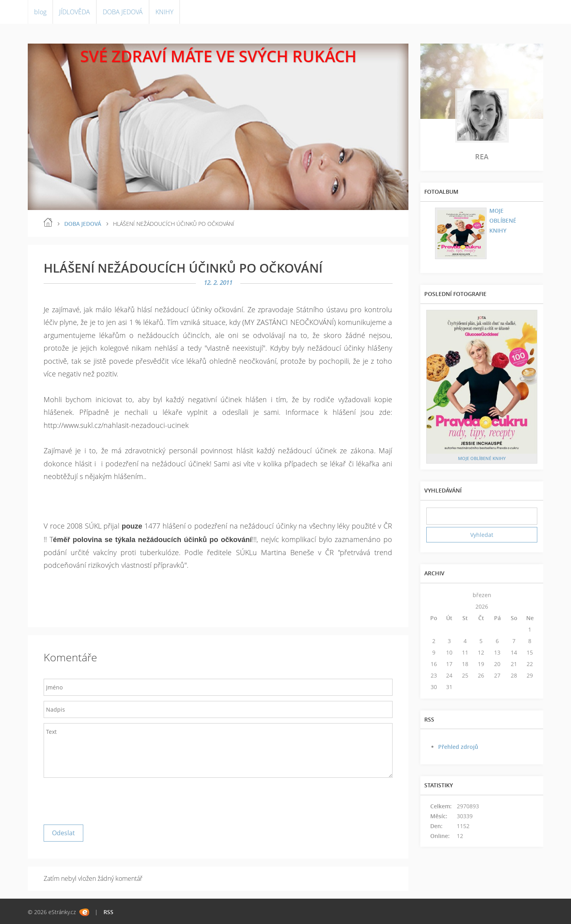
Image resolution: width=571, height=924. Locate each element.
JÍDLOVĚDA (75, 12)
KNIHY (164, 12)
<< (434, 595)
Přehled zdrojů (458, 747)
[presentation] (104, 799)
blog (40, 12)
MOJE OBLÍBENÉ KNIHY (503, 220)
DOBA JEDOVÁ (123, 12)
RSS (108, 912)
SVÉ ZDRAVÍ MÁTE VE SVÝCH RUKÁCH (218, 56)
